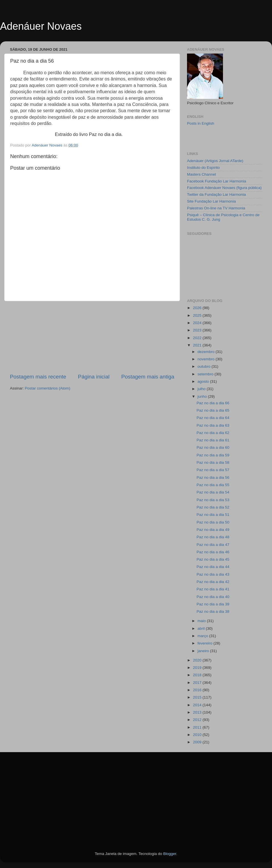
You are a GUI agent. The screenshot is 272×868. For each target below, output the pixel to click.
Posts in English (201, 123)
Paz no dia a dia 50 (213, 522)
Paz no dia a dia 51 (213, 515)
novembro (207, 359)
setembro (206, 374)
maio (202, 621)
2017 (198, 683)
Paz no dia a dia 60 (213, 447)
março (203, 636)
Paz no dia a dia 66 (213, 403)
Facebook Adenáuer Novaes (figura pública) (224, 188)
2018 (198, 675)
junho (203, 396)
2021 (198, 345)
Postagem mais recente (38, 377)
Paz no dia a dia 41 (213, 589)
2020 (198, 660)
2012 (198, 720)
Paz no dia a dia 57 (213, 470)
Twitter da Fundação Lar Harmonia (216, 194)
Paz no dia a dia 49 (213, 530)
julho (202, 389)
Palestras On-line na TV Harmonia (216, 208)
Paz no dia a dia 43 (213, 574)
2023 (198, 330)
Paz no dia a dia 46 (213, 552)
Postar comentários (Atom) (48, 388)
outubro (205, 366)
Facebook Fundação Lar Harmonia (217, 181)
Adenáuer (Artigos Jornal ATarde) (215, 161)
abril (202, 628)
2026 (198, 308)
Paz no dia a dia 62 (213, 433)
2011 (198, 727)
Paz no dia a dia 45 (213, 559)
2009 (198, 742)
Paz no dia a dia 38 (213, 611)
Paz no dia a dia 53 (213, 500)
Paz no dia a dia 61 (213, 440)
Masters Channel (201, 174)
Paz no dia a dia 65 (213, 410)
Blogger (170, 854)
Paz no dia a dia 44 (213, 567)
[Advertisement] (92, 337)
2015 (198, 697)
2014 (198, 705)
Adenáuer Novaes (41, 26)
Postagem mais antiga (148, 377)
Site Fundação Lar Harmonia (212, 201)
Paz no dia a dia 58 (213, 462)
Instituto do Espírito (203, 168)
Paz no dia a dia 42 (213, 582)
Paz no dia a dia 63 (213, 425)
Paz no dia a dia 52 (213, 507)
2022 (198, 338)
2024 (198, 323)
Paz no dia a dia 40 (213, 597)
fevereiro (205, 643)
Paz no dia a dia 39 (213, 604)
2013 (198, 712)
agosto (204, 381)
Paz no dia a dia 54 (213, 492)
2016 (198, 690)
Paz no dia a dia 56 (213, 477)
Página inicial (94, 377)
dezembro (207, 352)
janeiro (204, 651)
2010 (198, 735)
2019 (198, 668)
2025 (198, 315)
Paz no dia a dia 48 (213, 537)
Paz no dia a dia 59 (213, 455)
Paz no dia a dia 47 (213, 545)
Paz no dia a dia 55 (213, 485)
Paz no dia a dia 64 (213, 418)
